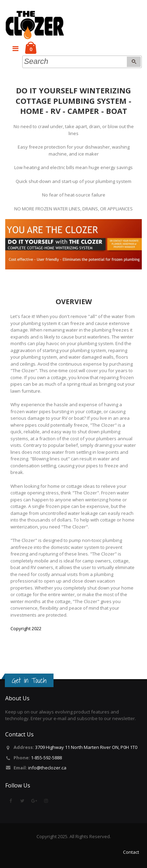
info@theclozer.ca (47, 768)
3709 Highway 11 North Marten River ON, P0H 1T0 (86, 747)
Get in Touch (29, 681)
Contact (131, 852)
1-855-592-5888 (46, 758)
